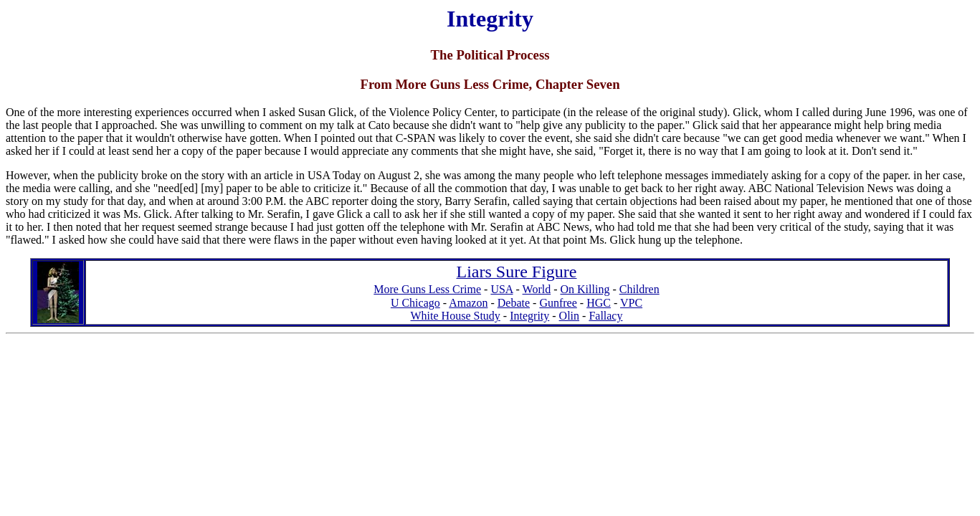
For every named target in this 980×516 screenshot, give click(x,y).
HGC (599, 303)
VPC (631, 303)
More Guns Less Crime (427, 289)
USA (501, 289)
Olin (569, 316)
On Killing (585, 289)
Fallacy (605, 316)
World (537, 289)
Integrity (529, 316)
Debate (514, 303)
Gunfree (558, 303)
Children (639, 289)
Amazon (468, 303)
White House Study (456, 316)
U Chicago (415, 303)
